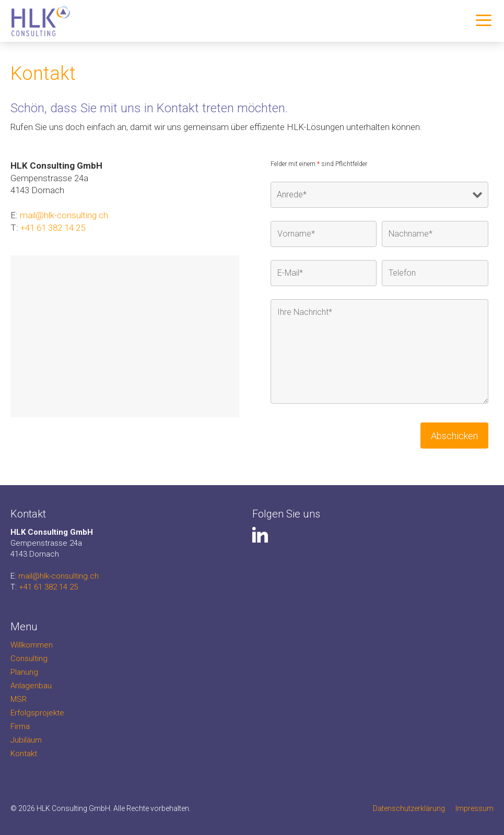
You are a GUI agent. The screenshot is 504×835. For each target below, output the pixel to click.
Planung (24, 672)
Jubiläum (26, 740)
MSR (19, 699)
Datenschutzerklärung (409, 808)
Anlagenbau (31, 686)
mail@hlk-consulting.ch (64, 215)
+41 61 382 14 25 (53, 228)
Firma (20, 726)
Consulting (29, 658)
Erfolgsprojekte (37, 713)
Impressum (474, 808)
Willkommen (32, 645)
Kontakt (24, 754)
